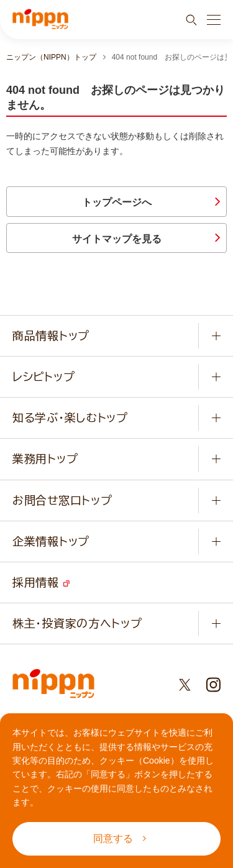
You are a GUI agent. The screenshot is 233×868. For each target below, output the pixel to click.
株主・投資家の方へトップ (77, 623)
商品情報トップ (51, 336)
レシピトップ (43, 377)
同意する (120, 838)
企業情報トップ (51, 541)
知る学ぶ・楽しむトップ (70, 418)
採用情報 (41, 582)
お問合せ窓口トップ (62, 500)
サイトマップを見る (117, 239)
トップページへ (117, 202)
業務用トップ (45, 459)
